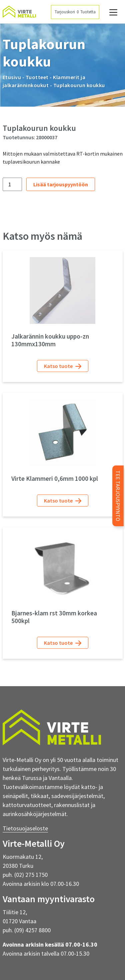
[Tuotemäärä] (12, 184)
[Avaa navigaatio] (113, 12)
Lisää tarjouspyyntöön (61, 184)
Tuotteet (37, 77)
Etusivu (12, 77)
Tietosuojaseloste (25, 828)
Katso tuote (63, 366)
